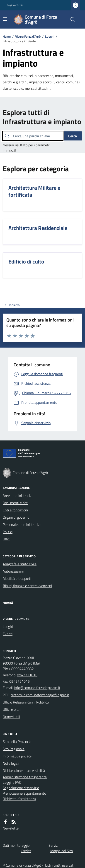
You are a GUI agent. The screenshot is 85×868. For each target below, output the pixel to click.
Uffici (6, 539)
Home (7, 36)
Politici (8, 532)
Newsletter (11, 828)
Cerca (73, 136)
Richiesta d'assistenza (19, 799)
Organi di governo (16, 517)
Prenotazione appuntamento (24, 793)
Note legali (11, 763)
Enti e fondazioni (15, 510)
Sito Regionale (14, 749)
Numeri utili (11, 717)
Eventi (8, 634)
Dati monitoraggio (16, 845)
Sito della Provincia (17, 742)
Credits (26, 851)
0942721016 (27, 675)
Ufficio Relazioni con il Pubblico (26, 702)
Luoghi (50, 36)
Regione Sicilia (15, 5)
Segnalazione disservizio (21, 788)
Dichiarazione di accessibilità (24, 771)
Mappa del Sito (62, 851)
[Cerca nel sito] (71, 19)
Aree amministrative (18, 496)
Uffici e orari (12, 709)
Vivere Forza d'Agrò (28, 36)
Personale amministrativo (22, 525)
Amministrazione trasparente (25, 777)
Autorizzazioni (13, 571)
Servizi (53, 845)
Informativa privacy (17, 756)
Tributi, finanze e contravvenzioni (27, 586)
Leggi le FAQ (12, 782)
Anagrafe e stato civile (20, 564)
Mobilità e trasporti (17, 578)
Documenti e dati (16, 503)
